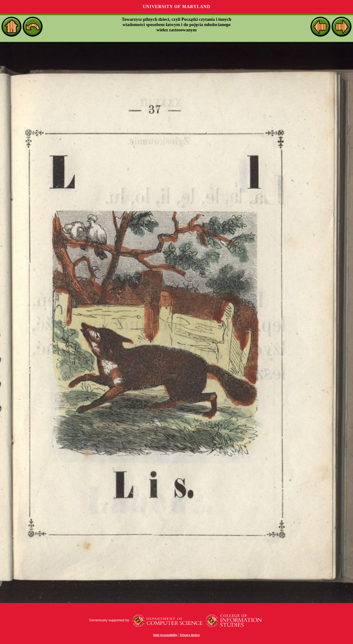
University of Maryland (176, 7)
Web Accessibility (165, 635)
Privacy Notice (190, 635)
